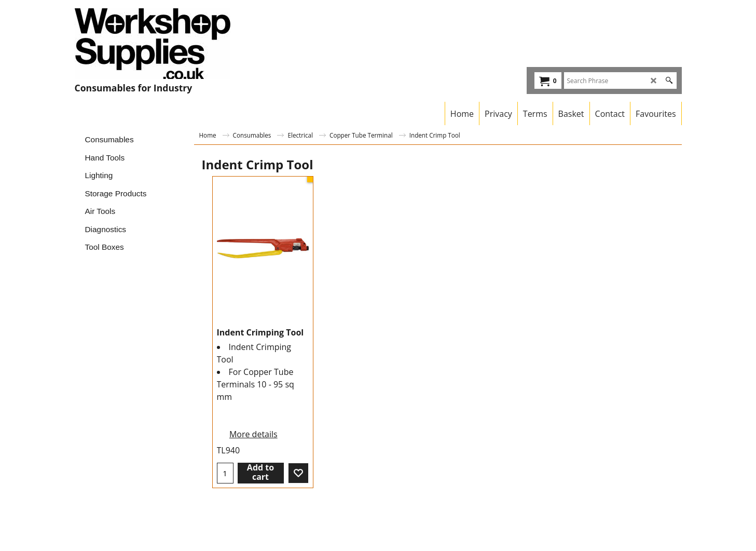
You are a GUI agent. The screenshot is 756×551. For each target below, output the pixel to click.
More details (253, 434)
